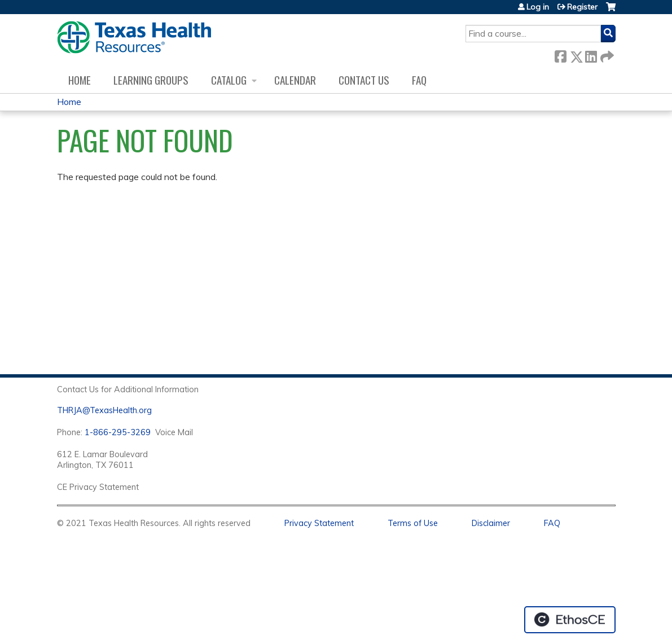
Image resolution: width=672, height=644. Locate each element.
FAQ (419, 80)
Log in (538, 7)
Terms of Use (413, 523)
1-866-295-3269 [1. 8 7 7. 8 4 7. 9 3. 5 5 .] (118, 432)
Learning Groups (151, 80)
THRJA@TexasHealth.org (104, 410)
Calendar (295, 80)
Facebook (560, 54)
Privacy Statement (319, 523)
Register (582, 7)
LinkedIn (591, 54)
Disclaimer (491, 523)
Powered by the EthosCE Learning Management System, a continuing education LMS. (570, 620)
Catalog (229, 80)
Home (80, 80)
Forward (606, 54)
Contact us (364, 80)
